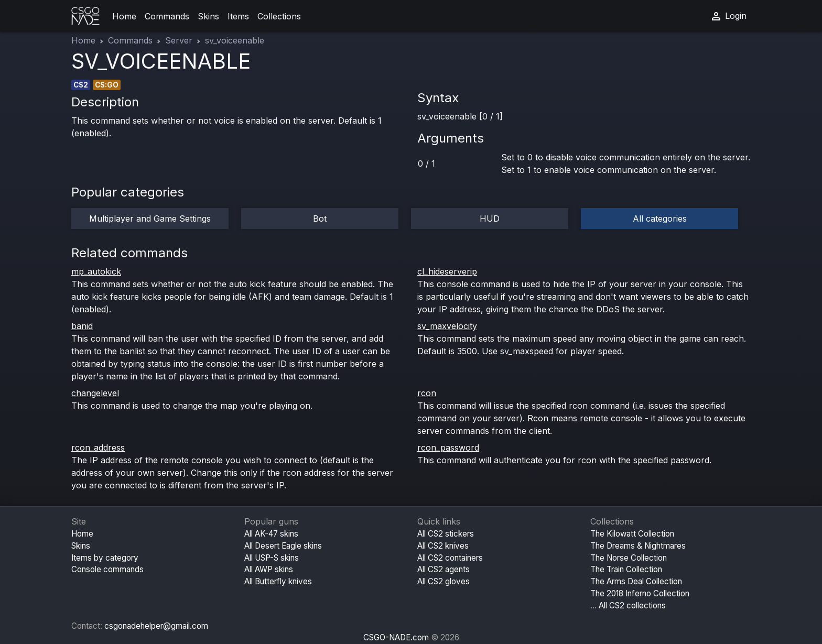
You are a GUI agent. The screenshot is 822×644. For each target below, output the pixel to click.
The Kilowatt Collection (632, 534)
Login (728, 16)
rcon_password (448, 447)
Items (238, 16)
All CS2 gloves (444, 581)
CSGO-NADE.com (396, 637)
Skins (208, 16)
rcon (427, 393)
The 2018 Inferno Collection (640, 593)
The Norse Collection (629, 558)
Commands (167, 16)
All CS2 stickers (446, 534)
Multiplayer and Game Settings (150, 219)
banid (82, 326)
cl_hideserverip (447, 271)
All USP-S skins (272, 558)
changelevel (95, 393)
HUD (490, 219)
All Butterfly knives (278, 581)
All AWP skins (269, 569)
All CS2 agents (444, 569)
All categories (660, 219)
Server (179, 40)
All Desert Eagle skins (283, 546)
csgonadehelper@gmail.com (156, 626)
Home (124, 16)
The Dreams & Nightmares (638, 546)
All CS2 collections (632, 605)
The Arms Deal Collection (636, 581)
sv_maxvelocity (447, 326)
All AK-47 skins (271, 534)
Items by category (105, 558)
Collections (279, 16)
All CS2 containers (450, 558)
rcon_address (98, 447)
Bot (320, 219)
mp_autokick (96, 271)
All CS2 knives (443, 546)
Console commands (107, 569)
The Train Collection (626, 569)
